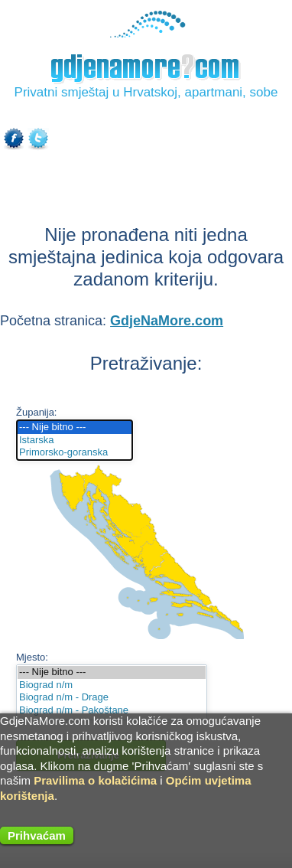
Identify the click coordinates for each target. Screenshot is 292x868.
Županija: (36, 412)
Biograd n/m (112, 685)
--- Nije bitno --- (75, 427)
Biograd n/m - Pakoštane (112, 711)
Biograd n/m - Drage (112, 698)
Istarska (75, 441)
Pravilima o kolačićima (95, 780)
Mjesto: (32, 657)
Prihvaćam (37, 835)
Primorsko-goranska (75, 453)
